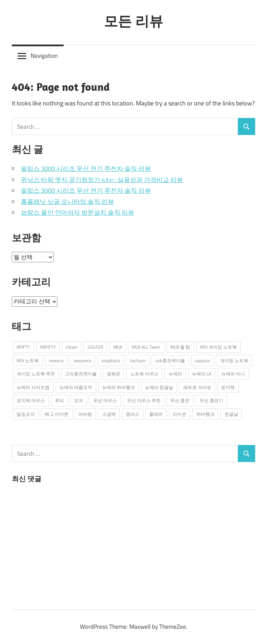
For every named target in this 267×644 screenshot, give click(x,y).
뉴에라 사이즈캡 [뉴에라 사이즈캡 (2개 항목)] (33, 387)
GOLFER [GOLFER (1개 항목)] (95, 347)
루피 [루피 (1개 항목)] (59, 400)
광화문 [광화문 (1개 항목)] (114, 374)
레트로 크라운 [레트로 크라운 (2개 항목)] (197, 387)
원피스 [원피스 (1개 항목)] (133, 414)
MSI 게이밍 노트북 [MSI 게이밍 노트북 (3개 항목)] (219, 347)
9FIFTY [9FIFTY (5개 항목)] (23, 347)
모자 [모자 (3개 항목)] (79, 400)
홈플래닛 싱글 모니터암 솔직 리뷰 (67, 202)
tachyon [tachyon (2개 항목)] (138, 360)
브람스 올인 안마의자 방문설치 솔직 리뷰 (78, 212)
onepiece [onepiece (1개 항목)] (83, 360)
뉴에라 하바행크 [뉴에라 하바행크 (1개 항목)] (119, 387)
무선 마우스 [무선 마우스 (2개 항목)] (105, 400)
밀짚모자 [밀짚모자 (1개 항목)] (26, 414)
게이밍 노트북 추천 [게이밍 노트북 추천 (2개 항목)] (36, 374)
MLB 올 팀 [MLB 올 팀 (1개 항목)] (180, 347)
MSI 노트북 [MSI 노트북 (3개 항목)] (28, 360)
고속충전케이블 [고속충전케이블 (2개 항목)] (81, 374)
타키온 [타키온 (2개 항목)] (180, 414)
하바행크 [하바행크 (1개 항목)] (205, 414)
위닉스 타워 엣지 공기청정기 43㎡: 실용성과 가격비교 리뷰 (102, 180)
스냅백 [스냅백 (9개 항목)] (109, 414)
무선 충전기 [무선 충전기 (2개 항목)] (211, 400)
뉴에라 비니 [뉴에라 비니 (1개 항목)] (233, 374)
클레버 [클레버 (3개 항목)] (156, 414)
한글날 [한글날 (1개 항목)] (231, 414)
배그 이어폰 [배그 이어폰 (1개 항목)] (57, 414)
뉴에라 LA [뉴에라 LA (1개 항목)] (202, 374)
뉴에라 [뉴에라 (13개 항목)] (175, 374)
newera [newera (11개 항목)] (56, 360)
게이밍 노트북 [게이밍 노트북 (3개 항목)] (234, 360)
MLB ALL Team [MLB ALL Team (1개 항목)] (146, 347)
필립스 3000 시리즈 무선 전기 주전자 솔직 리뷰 (86, 169)
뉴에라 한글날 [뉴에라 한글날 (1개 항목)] (159, 387)
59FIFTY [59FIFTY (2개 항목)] (48, 347)
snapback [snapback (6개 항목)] (111, 360)
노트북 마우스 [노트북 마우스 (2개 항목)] (144, 374)
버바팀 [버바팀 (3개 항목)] (85, 414)
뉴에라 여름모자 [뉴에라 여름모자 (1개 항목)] (76, 387)
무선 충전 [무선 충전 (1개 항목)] (180, 400)
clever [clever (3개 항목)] (72, 347)
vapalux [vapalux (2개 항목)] (203, 360)
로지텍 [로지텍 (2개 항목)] (228, 387)
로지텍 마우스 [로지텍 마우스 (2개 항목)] (31, 400)
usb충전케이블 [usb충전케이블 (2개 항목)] (170, 360)
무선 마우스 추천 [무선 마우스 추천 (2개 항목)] (144, 400)
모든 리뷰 (133, 21)
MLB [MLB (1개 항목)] (118, 347)
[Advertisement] (64, 545)
